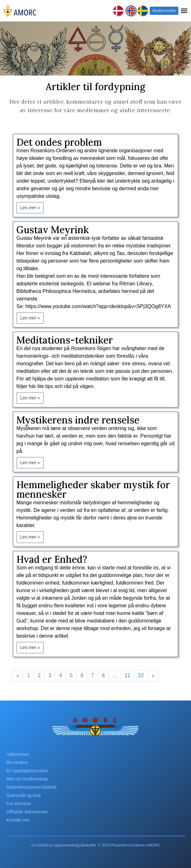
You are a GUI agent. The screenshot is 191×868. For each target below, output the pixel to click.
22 (141, 675)
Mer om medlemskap (27, 779)
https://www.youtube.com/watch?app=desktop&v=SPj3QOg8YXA (98, 306)
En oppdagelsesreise (27, 771)
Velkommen (18, 754)
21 (128, 675)
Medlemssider (164, 11)
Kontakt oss (18, 820)
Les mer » (30, 208)
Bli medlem (17, 762)
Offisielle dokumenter (27, 812)
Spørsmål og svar (24, 795)
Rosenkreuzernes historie (32, 787)
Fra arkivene (19, 804)
